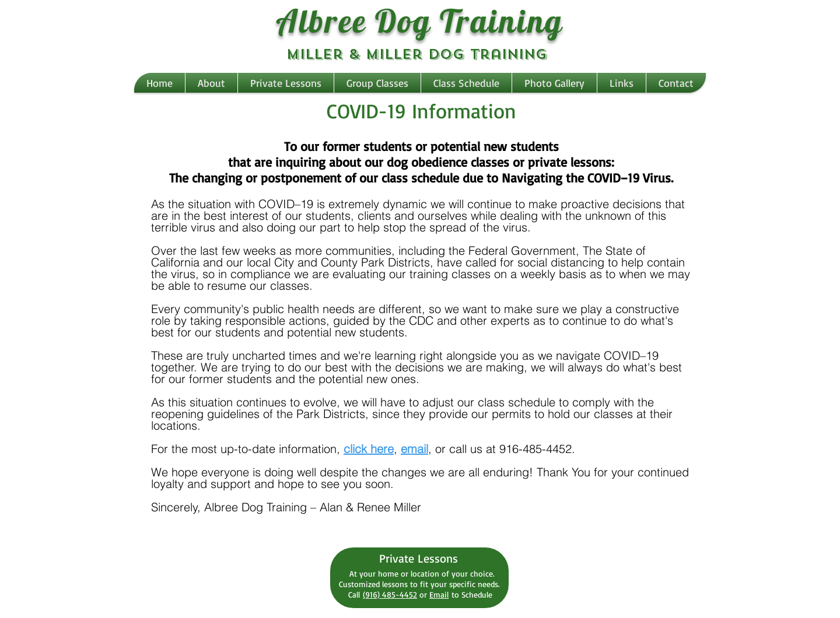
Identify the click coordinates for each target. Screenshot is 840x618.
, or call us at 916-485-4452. (502, 449)
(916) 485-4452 (390, 594)
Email (439, 594)
